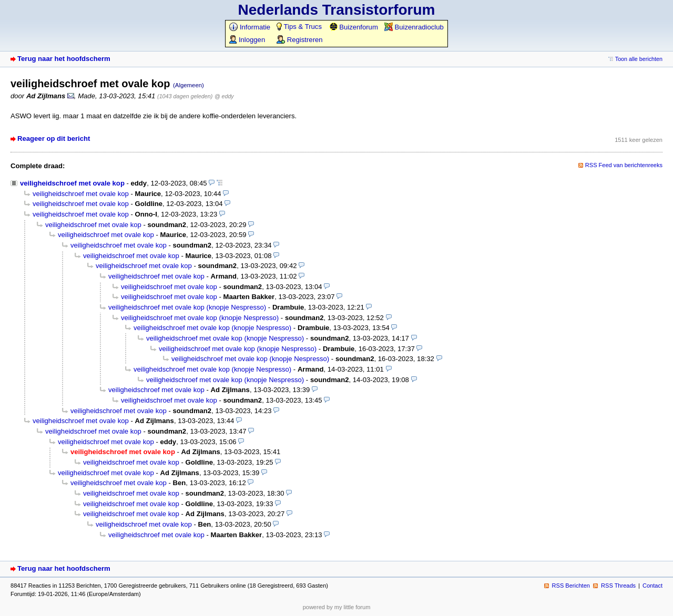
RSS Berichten (571, 586)
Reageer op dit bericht (54, 138)
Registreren (299, 40)
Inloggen (247, 40)
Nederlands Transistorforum (337, 10)
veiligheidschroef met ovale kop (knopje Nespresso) (187, 307)
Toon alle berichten (639, 59)
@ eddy (224, 96)
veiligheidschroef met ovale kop (72, 183)
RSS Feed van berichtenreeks (624, 165)
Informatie (250, 27)
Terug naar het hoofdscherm (64, 59)
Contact (652, 586)
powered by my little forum (337, 607)
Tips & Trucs (299, 27)
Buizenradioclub (414, 27)
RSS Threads (618, 586)
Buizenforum (354, 27)
